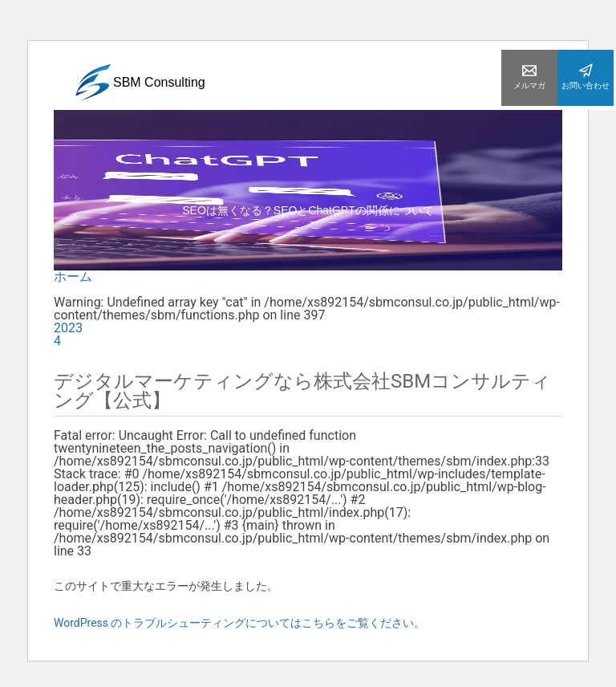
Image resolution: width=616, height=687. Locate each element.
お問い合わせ (586, 77)
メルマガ (529, 77)
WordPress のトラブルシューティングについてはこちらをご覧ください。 (240, 623)
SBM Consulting (140, 85)
